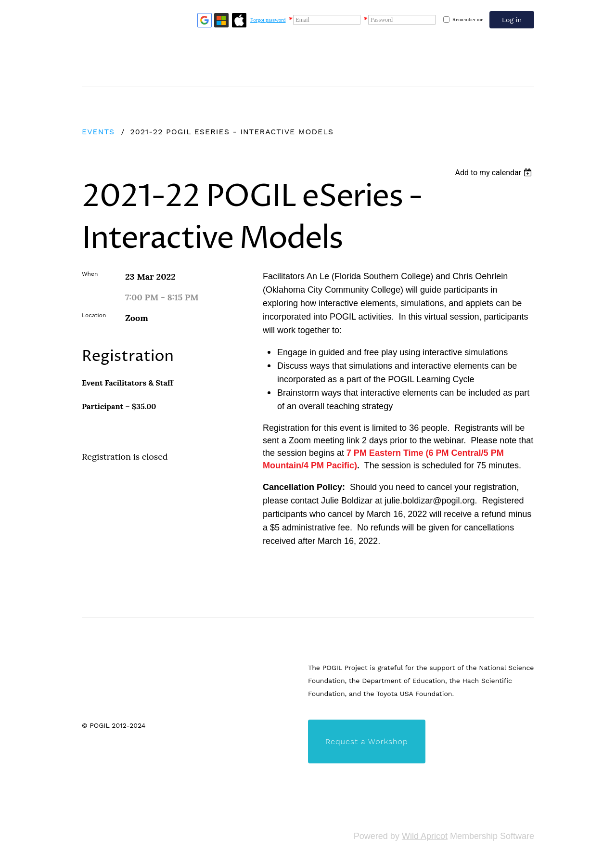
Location (94, 315)
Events (98, 132)
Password (382, 20)
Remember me (468, 19)
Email (302, 20)
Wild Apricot (425, 836)
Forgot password (268, 20)
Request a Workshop (367, 741)
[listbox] (494, 173)
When (90, 274)
